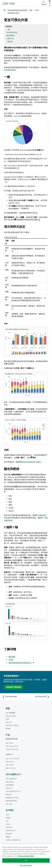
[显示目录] (5, 10)
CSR (7, 821)
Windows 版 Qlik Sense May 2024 (17, 10)
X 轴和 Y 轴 (10, 39)
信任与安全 (10, 782)
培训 (7, 719)
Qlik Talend (10, 743)
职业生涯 (9, 834)
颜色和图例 (10, 35)
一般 (8, 29)
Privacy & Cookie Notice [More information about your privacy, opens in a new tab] (26, 856)
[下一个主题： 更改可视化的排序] (38, 697)
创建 (31, 10)
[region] (26, 856)
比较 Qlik (9, 794)
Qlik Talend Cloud (12, 746)
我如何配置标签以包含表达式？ (20, 663)
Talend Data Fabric (12, 749)
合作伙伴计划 (11, 830)
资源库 (8, 729)
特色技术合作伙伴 (12, 798)
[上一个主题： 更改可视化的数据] (14, 697)
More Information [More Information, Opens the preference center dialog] (26, 865)
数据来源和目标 (11, 801)
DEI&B (8, 824)
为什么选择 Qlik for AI (13, 791)
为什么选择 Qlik (11, 779)
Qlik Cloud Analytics (13, 759)
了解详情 (10, 42)
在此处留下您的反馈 (13, 687)
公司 (7, 815)
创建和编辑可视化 (13, 13)
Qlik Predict (10, 765)
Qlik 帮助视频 (10, 713)
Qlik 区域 (9, 804)
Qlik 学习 (9, 722)
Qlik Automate (11, 768)
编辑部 (8, 837)
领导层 (8, 818)
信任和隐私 (10, 785)
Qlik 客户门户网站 (12, 725)
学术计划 (9, 827)
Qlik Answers (10, 762)
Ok (26, 860)
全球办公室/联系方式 (13, 840)
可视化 (37, 10)
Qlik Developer (11, 716)
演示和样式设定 (12, 32)
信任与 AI (9, 788)
